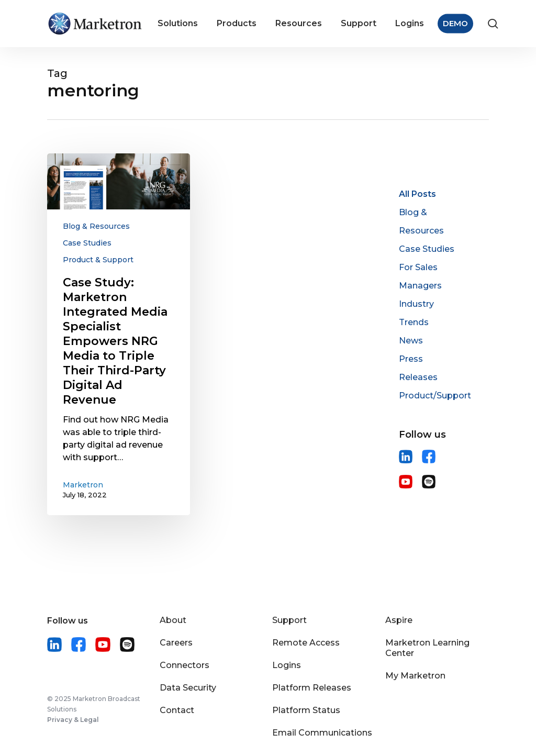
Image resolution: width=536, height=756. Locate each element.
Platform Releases (312, 688)
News (411, 341)
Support (289, 620)
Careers (176, 643)
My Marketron (415, 676)
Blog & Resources (96, 226)
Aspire (399, 620)
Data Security (188, 688)
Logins (287, 665)
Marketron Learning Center (427, 648)
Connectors (185, 665)
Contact (177, 710)
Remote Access (306, 643)
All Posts (417, 194)
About (173, 620)
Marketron (83, 485)
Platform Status (306, 710)
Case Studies (87, 243)
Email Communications (322, 733)
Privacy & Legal (73, 720)
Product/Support (435, 396)
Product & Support (98, 260)
